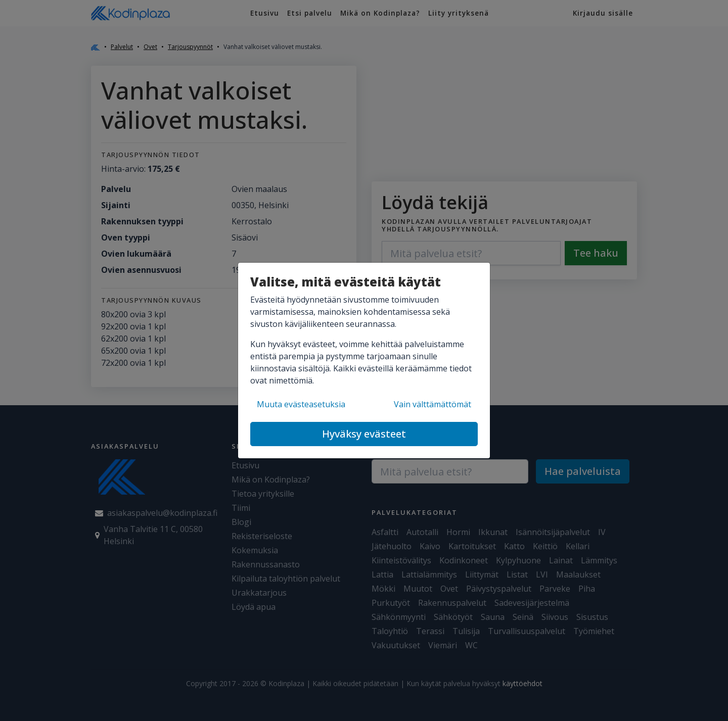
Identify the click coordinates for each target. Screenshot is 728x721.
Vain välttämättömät (433, 404)
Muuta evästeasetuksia (301, 404)
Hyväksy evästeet (364, 434)
